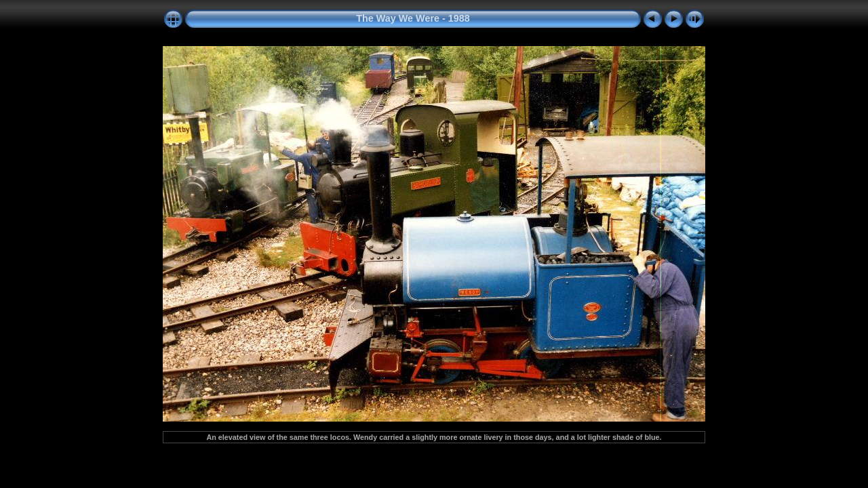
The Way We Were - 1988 (413, 18)
